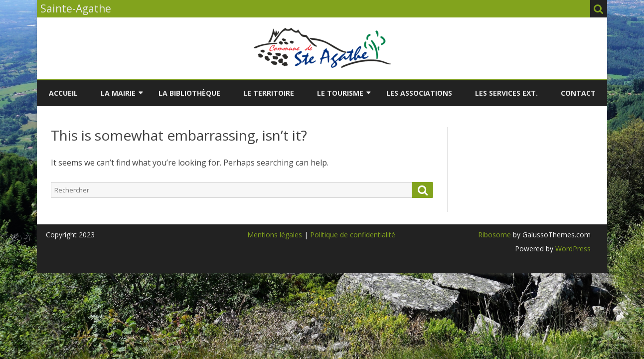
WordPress (572, 249)
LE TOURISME (340, 93)
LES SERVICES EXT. (506, 93)
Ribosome (494, 235)
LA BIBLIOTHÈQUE (189, 93)
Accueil (63, 93)
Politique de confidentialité (353, 235)
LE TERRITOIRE (269, 93)
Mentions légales (275, 235)
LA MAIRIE (118, 93)
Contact (578, 93)
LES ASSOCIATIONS (419, 93)
